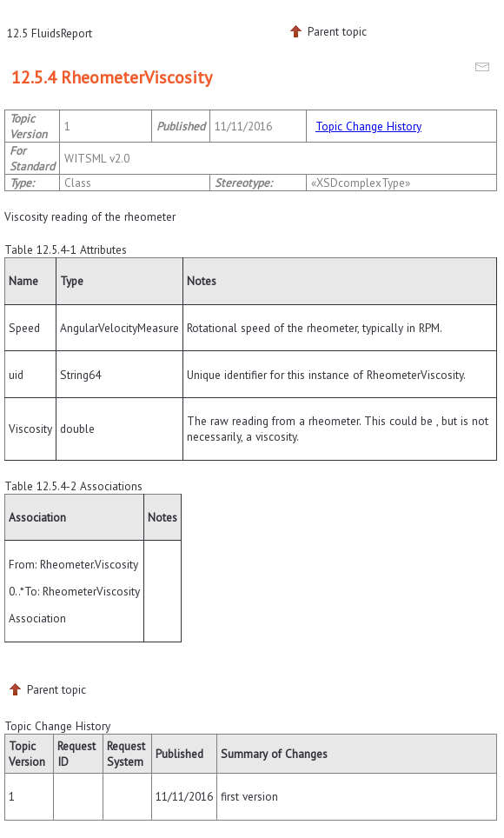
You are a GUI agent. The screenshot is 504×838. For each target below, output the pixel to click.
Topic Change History (368, 126)
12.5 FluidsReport (50, 33)
